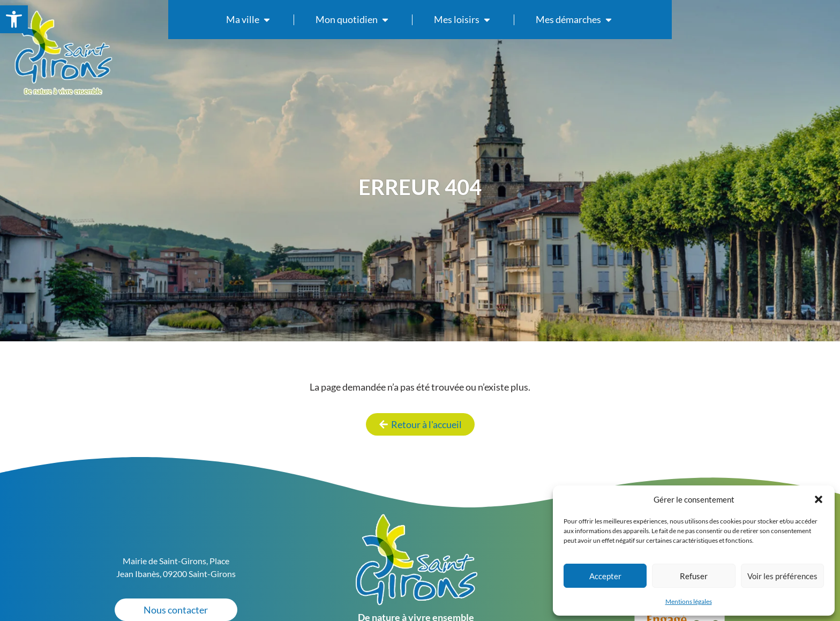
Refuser (694, 576)
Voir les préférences (782, 576)
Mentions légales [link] (689, 601)
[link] (14, 19)
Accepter (605, 576)
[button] (819, 499)
